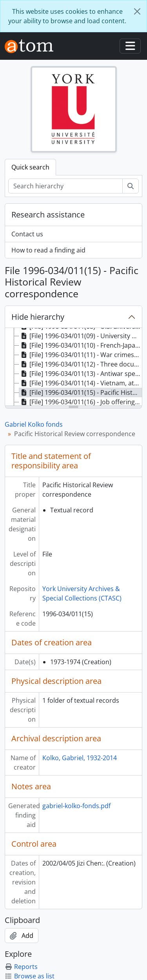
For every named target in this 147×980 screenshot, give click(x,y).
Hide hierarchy (38, 317)
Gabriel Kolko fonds (34, 424)
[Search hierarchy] (65, 186)
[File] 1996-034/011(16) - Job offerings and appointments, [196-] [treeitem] (81, 402)
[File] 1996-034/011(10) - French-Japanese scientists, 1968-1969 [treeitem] (81, 345)
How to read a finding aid (48, 250)
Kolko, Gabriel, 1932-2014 (80, 758)
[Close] (137, 11)
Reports (21, 967)
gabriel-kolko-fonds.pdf (76, 806)
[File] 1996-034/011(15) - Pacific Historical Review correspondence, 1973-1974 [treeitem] (81, 392)
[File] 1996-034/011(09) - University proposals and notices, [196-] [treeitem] (81, 336)
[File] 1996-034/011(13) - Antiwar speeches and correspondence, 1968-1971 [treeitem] (81, 374)
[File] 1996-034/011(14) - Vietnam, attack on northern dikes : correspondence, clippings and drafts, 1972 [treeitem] (81, 383)
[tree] (73, 367)
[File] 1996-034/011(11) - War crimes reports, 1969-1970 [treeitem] (81, 355)
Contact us (27, 234)
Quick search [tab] (30, 167)
